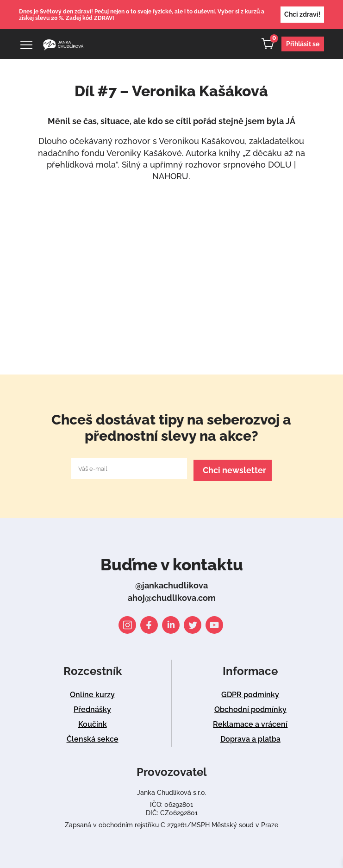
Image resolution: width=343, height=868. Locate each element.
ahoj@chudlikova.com (172, 596)
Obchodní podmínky (250, 708)
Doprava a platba (250, 737)
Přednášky (92, 708)
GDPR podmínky (250, 693)
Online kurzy (92, 693)
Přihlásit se (303, 44)
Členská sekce (93, 737)
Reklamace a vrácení (250, 722)
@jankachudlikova (171, 584)
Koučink (93, 722)
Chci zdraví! (302, 14)
